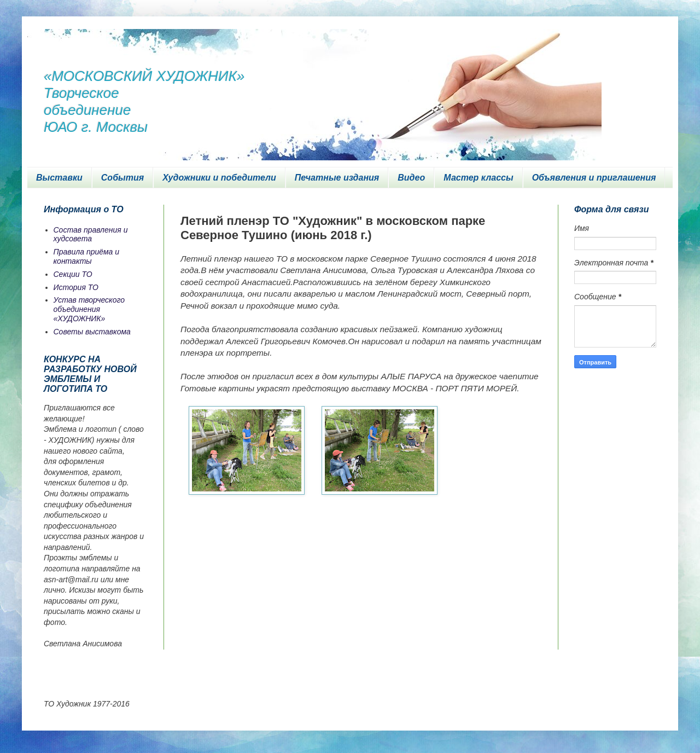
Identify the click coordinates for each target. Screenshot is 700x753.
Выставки (59, 178)
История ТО (76, 287)
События (122, 178)
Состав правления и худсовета (91, 234)
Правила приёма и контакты (87, 256)
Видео (411, 178)
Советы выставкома (92, 332)
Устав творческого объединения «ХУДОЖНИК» (89, 309)
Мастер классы (478, 178)
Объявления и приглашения (594, 178)
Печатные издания (337, 178)
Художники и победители (219, 178)
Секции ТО (73, 274)
